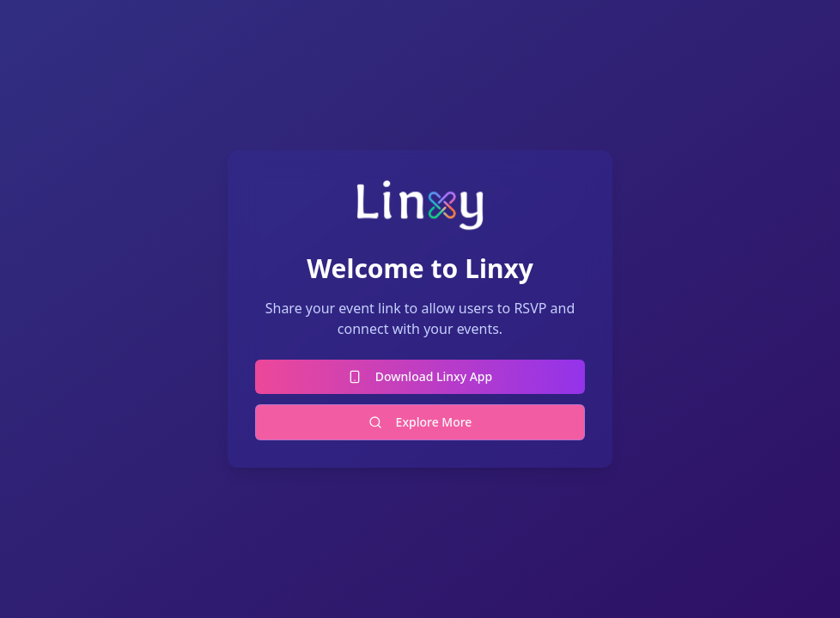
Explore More (420, 422)
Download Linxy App (420, 376)
